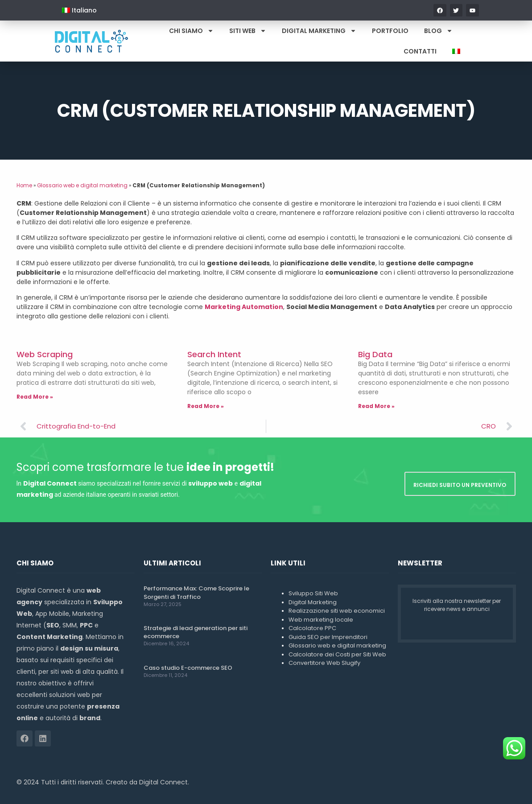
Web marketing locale (321, 620)
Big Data (375, 354)
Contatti (420, 51)
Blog (438, 31)
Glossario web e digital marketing (82, 186)
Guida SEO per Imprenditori (328, 637)
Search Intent (214, 354)
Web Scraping (45, 354)
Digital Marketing (319, 31)
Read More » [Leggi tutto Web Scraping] (35, 397)
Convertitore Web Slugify (324, 663)
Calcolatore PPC (312, 628)
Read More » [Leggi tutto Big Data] (376, 406)
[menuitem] (79, 10)
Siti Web (248, 31)
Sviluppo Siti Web (313, 593)
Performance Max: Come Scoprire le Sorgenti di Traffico (196, 592)
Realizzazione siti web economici (337, 611)
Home (24, 186)
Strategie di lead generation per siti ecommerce (196, 632)
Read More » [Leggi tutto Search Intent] (206, 406)
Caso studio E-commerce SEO (188, 668)
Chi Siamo (191, 31)
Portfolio (390, 31)
